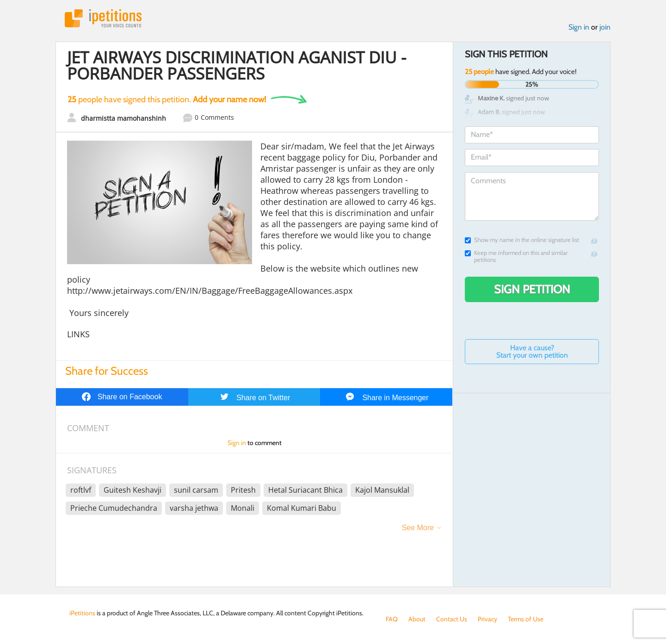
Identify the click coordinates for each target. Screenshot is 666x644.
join (605, 27)
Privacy (487, 619)
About (417, 619)
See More (418, 528)
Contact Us (452, 619)
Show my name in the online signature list (522, 240)
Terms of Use (526, 619)
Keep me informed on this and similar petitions (516, 256)
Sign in (579, 27)
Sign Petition (532, 289)
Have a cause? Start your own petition (532, 351)
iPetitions (103, 18)
